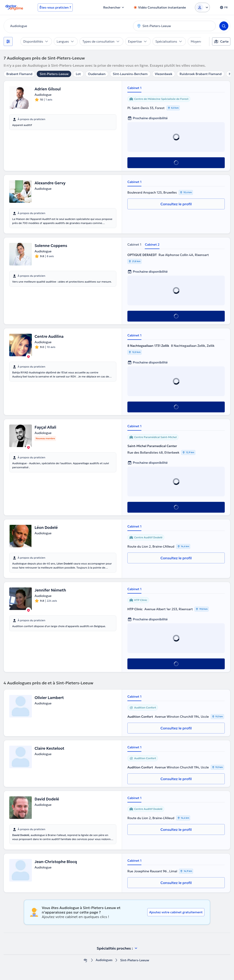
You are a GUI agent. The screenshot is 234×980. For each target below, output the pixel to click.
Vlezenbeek (164, 74)
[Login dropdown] (202, 7)
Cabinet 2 (152, 244)
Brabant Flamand (19, 74)
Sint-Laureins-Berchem (130, 74)
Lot (78, 74)
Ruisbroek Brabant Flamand (201, 74)
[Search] (224, 26)
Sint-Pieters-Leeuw (54, 74)
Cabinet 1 (134, 88)
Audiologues (104, 960)
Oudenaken (97, 74)
